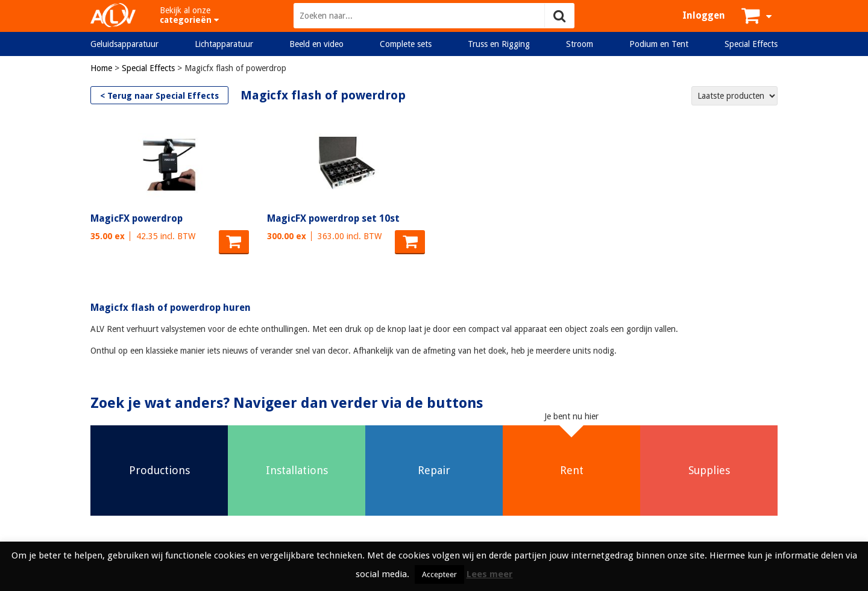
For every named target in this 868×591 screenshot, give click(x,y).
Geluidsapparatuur (124, 44)
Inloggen (704, 15)
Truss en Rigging (499, 44)
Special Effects (751, 44)
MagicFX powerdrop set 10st (333, 218)
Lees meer (490, 574)
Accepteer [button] (439, 574)
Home (101, 68)
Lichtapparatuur (224, 44)
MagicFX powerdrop (137, 218)
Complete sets (406, 44)
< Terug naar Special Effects (159, 96)
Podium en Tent (659, 44)
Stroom (580, 44)
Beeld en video (316, 44)
